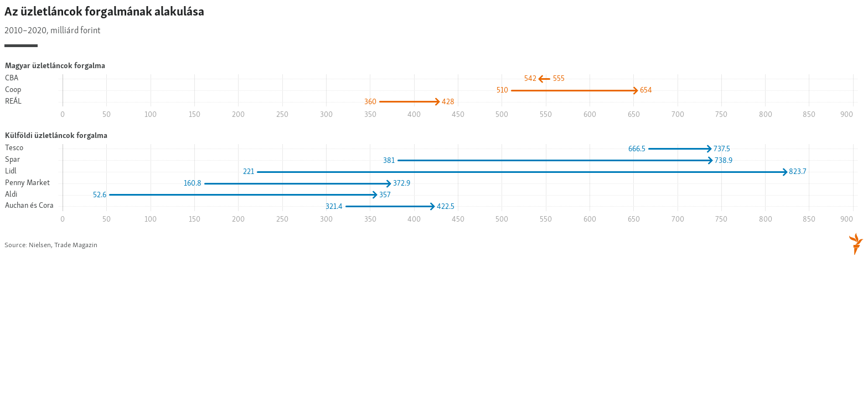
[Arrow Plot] (434, 131)
